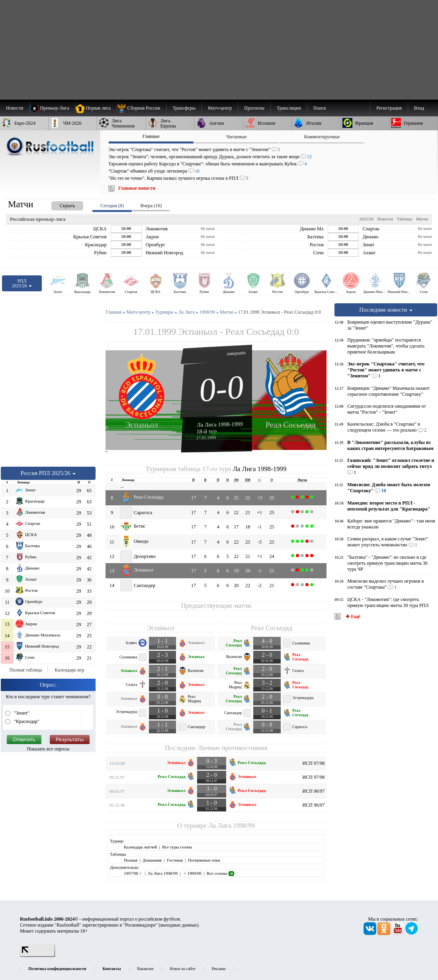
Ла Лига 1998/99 (232, 826)
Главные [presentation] (151, 136)
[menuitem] (142, 108)
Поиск (320, 108)
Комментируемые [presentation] (322, 137)
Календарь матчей (140, 847)
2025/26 (366, 219)
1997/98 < (133, 873)
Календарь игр (69, 670)
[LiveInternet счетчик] (37, 955)
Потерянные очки (204, 860)
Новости (385, 219)
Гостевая (175, 860)
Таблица (405, 219)
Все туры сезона (177, 847)
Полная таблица (26, 670)
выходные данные (179, 925)
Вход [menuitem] (419, 108)
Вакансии (146, 969)
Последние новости (386, 310)
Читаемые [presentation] (236, 137)
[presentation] (59, 204)
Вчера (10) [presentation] (151, 206)
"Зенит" (21, 713)
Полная (131, 860)
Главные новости (137, 188)
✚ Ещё (352, 617)
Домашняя (152, 860)
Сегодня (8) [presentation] (112, 206)
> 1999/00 (192, 873)
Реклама (219, 969)
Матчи (422, 219)
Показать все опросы (48, 749)
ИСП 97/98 (314, 763)
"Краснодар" (26, 721)
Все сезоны (220, 873)
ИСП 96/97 (314, 791)
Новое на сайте (182, 969)
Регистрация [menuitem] (389, 108)
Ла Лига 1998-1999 (220, 424)
